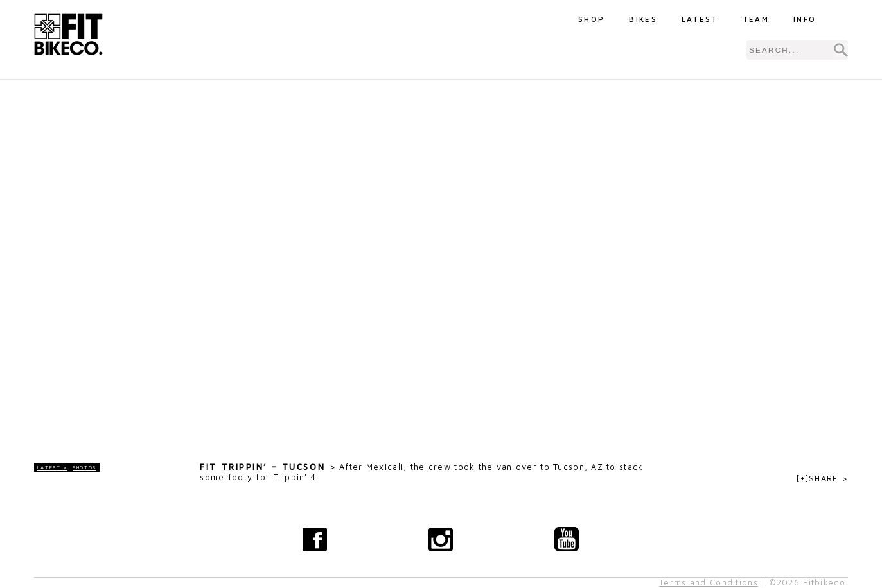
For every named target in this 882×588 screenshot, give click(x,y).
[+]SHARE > (822, 479)
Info (805, 19)
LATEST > (52, 467)
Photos (84, 467)
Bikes (643, 19)
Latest (700, 19)
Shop (591, 19)
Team (756, 19)
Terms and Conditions (709, 583)
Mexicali (385, 467)
